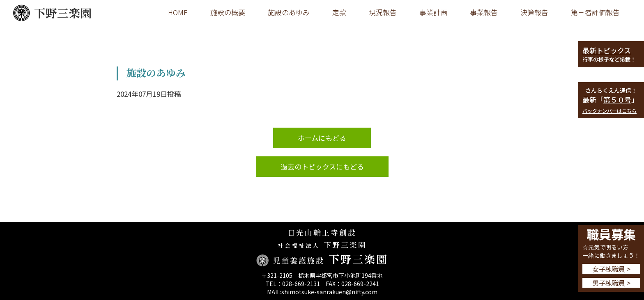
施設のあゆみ (289, 12)
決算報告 (534, 12)
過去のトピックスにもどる (322, 166)
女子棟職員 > (611, 269)
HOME (178, 12)
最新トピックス (607, 50)
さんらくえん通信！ (611, 90)
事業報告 (484, 12)
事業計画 (433, 12)
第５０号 (617, 100)
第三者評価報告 (595, 12)
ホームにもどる (322, 138)
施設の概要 (228, 12)
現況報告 (383, 12)
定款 (339, 12)
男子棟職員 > (611, 283)
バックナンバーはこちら (609, 111)
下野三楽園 (52, 13)
